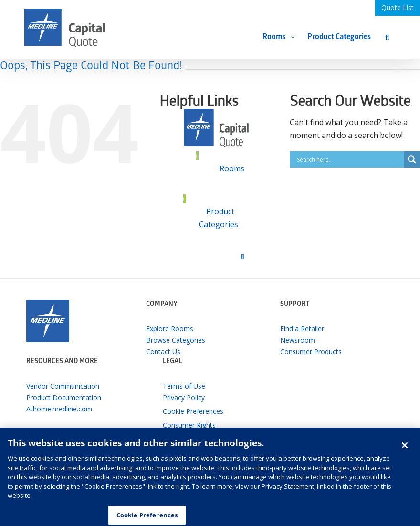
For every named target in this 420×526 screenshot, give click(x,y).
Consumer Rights (189, 425)
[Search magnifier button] (412, 159)
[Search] (387, 37)
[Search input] (349, 159)
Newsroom (298, 340)
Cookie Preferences (193, 411)
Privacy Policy (184, 397)
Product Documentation (64, 397)
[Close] (405, 450)
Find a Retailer (302, 329)
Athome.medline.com (59, 409)
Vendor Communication (63, 386)
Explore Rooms (170, 329)
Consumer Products (311, 352)
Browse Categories (176, 340)
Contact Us (163, 352)
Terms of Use (184, 386)
